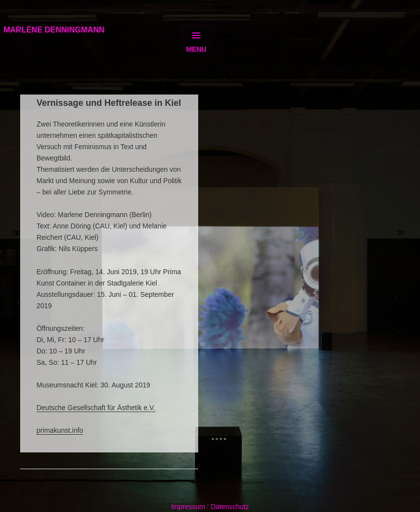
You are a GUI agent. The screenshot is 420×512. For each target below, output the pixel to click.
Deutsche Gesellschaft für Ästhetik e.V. (96, 408)
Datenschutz (230, 507)
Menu (196, 49)
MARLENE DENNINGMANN (54, 30)
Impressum (188, 507)
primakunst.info (60, 430)
